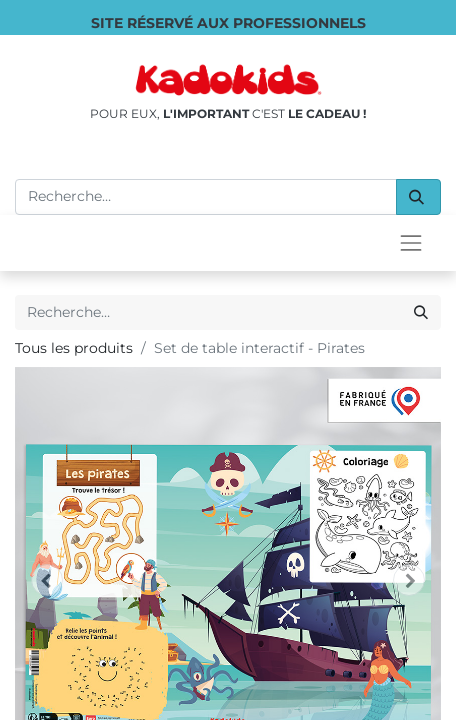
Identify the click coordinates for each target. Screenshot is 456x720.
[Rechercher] (418, 197)
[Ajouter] (145, 579)
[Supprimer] (39, 579)
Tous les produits (74, 348)
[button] (305, 579)
